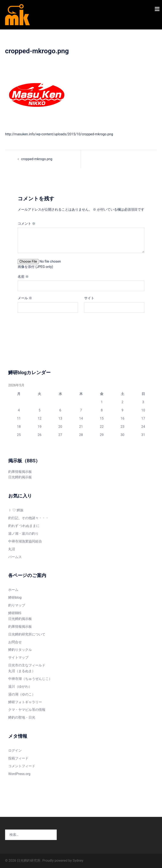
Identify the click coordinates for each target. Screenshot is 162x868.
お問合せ (15, 642)
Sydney (78, 861)
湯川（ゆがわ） (20, 687)
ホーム (13, 590)
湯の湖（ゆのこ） (22, 694)
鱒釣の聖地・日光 (22, 717)
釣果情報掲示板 (20, 472)
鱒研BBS (15, 613)
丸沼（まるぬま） (22, 671)
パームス (15, 557)
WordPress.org (19, 774)
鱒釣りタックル (20, 650)
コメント (27, 224)
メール (25, 298)
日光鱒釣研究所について (27, 634)
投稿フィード (18, 758)
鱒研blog (15, 597)
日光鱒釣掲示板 (20, 477)
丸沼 (12, 549)
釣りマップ (17, 605)
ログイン (15, 750)
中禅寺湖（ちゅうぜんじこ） (30, 679)
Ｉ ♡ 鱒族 (16, 510)
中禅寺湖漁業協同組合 (25, 541)
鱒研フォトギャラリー (25, 702)
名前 (23, 277)
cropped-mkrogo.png (37, 159)
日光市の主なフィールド (27, 665)
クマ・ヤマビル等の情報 (27, 710)
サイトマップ (18, 657)
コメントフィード (22, 766)
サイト (89, 298)
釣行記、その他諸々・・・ (28, 518)
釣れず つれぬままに (24, 526)
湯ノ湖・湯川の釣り (23, 534)
